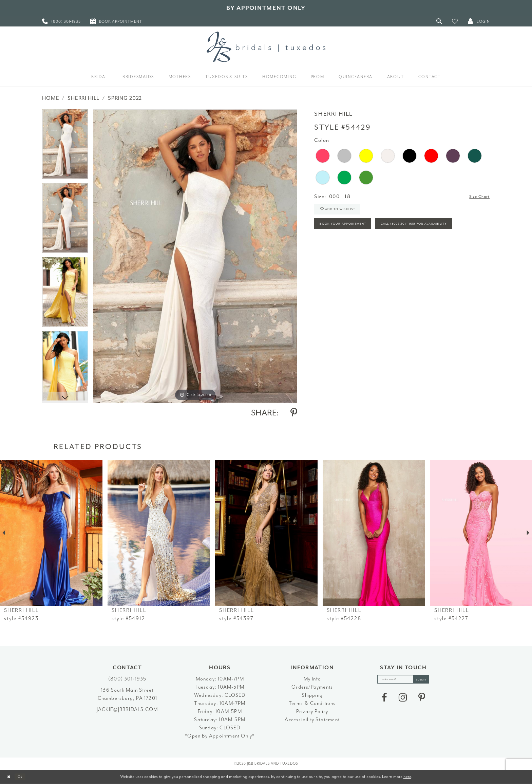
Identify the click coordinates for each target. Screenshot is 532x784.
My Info (312, 679)
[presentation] (51, 533)
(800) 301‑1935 (127, 679)
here (407, 776)
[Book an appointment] (116, 21)
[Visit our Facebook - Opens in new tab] (384, 700)
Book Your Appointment (352, 231)
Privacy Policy (312, 712)
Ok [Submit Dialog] (25, 777)
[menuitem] (61, 21)
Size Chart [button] (477, 197)
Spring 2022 (125, 98)
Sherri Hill (83, 98)
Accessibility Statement (312, 720)
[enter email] (403, 681)
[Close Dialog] (10, 777)
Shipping (312, 695)
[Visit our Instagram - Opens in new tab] (403, 700)
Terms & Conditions (312, 703)
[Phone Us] (61, 21)
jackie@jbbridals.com (127, 710)
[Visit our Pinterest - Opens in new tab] (422, 700)
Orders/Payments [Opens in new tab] (312, 687)
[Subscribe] (427, 681)
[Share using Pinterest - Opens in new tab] (294, 413)
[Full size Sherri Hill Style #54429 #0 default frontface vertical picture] (195, 256)
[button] (455, 21)
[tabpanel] (65, 146)
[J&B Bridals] (266, 47)
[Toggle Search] (439, 21)
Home (51, 98)
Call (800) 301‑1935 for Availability (366, 250)
